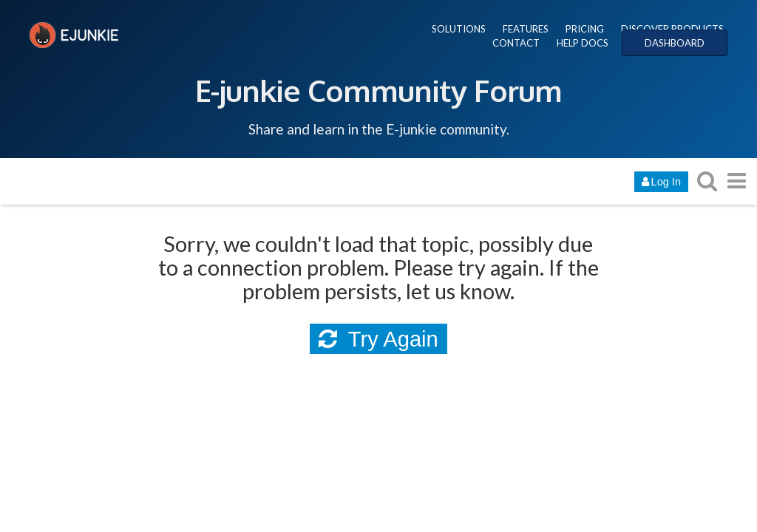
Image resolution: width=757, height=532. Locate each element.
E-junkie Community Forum (378, 90)
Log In (661, 182)
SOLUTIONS (459, 29)
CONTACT (516, 43)
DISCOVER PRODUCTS (672, 29)
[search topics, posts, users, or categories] (707, 181)
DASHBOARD (675, 43)
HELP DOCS (583, 43)
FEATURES (526, 29)
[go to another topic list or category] (736, 181)
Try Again (378, 339)
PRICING (585, 29)
